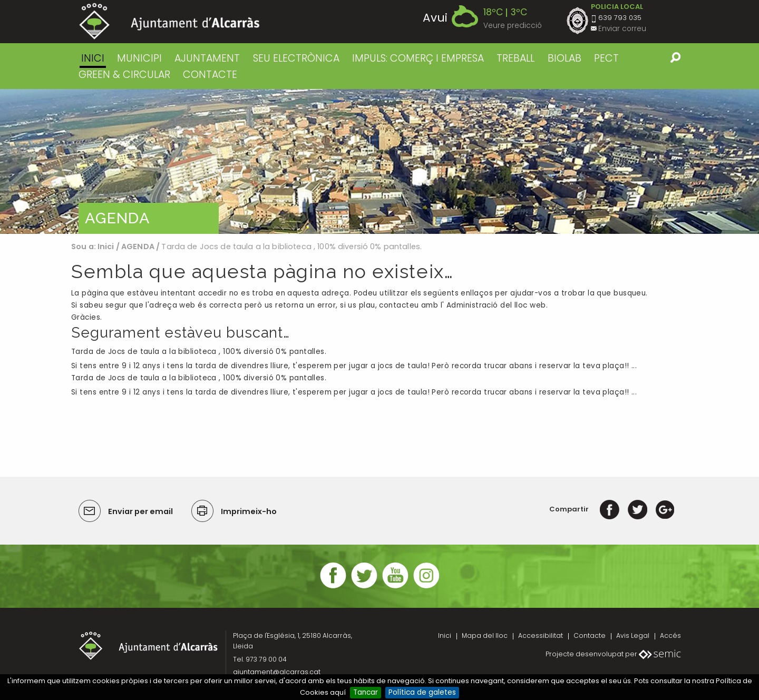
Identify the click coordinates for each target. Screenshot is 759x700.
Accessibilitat (541, 635)
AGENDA (138, 247)
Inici (93, 58)
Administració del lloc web (496, 305)
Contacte (590, 635)
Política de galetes (422, 692)
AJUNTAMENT (207, 58)
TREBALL (515, 58)
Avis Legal (633, 635)
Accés (670, 635)
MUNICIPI (139, 58)
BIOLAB (565, 58)
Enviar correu (622, 29)
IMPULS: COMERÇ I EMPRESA (418, 58)
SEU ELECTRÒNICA (296, 58)
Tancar (366, 692)
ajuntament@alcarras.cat (277, 672)
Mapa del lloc (485, 635)
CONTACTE (210, 75)
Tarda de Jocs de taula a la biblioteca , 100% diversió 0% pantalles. (199, 352)
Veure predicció (513, 26)
